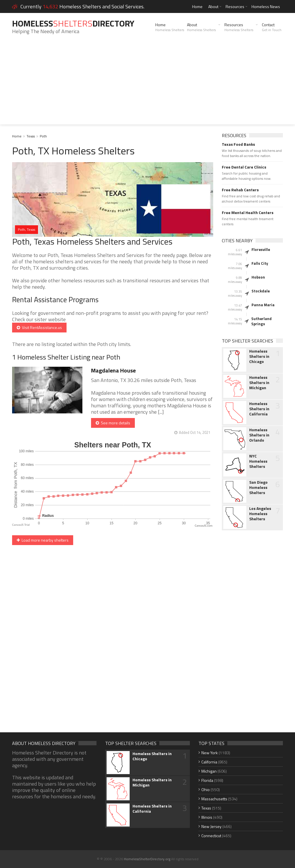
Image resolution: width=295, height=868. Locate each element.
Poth (43, 136)
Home (197, 6)
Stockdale (261, 291)
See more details (113, 423)
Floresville (261, 249)
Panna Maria (263, 305)
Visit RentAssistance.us (39, 327)
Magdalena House (113, 370)
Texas (31, 136)
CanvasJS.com (204, 526)
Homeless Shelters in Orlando (259, 435)
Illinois (207, 817)
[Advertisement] (147, 84)
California (209, 762)
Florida (207, 780)
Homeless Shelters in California (259, 409)
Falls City (260, 263)
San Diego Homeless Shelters (258, 487)
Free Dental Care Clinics (244, 167)
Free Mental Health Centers (248, 213)
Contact (272, 27)
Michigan (209, 771)
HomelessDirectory (73, 23)
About (213, 6)
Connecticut (211, 836)
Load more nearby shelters (43, 540)
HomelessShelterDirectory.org (147, 859)
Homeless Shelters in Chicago (259, 356)
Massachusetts (214, 799)
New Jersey (211, 826)
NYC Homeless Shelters (258, 461)
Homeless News (266, 6)
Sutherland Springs (261, 321)
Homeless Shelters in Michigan (259, 383)
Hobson (258, 277)
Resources (235, 6)
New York (210, 753)
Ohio (206, 789)
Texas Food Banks (238, 144)
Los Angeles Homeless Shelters (260, 514)
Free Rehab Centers (240, 190)
